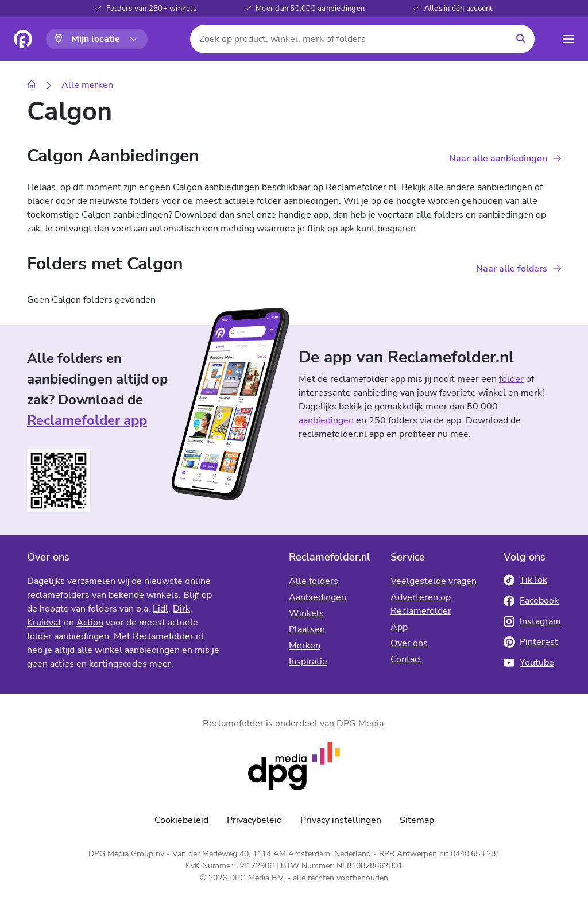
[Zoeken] (521, 39)
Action (90, 623)
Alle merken (87, 85)
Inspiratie (308, 662)
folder (511, 379)
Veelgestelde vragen (434, 581)
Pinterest (531, 642)
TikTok (525, 580)
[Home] (32, 85)
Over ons (409, 643)
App (399, 627)
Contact (406, 659)
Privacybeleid (254, 820)
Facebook (531, 601)
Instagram (532, 621)
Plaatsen (307, 629)
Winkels (306, 613)
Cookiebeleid (181, 820)
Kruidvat (44, 623)
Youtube (529, 663)
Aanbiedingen (318, 597)
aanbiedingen (326, 420)
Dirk (181, 609)
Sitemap (417, 820)
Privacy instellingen (341, 820)
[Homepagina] (23, 39)
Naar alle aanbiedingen (498, 159)
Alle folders (314, 581)
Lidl (160, 609)
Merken (305, 646)
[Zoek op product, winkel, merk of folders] (349, 39)
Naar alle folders (512, 269)
